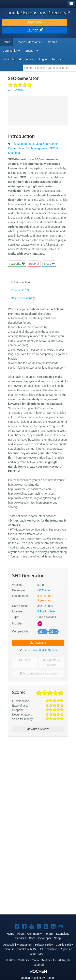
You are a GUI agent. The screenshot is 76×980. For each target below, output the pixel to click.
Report (34, 264)
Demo (25, 660)
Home (6, 42)
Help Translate (48, 949)
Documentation (38, 673)
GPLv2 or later (47, 611)
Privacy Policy (44, 945)
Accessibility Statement (18, 945)
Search (52, 42)
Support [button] (32, 51)
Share (49, 264)
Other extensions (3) (24, 298)
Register (58, 59)
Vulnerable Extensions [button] (18, 59)
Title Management (23, 144)
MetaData (42, 144)
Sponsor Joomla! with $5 (20, 949)
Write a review (38, 729)
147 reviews (16, 90)
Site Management (37, 148)
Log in (43, 59)
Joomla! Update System (43, 650)
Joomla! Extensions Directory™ (38, 12)
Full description (20, 282)
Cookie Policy (64, 945)
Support (51, 662)
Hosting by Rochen (38, 978)
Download (34, 22)
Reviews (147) (20, 290)
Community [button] (11, 51)
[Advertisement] (38, 779)
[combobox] (49, 68)
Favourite (17, 264)
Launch (34, 30)
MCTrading (44, 590)
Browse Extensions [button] (29, 42)
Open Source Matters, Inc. (41, 960)
